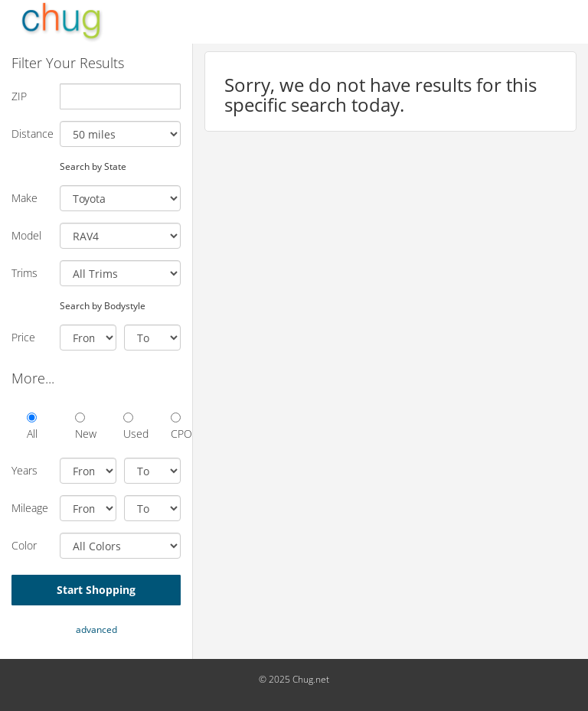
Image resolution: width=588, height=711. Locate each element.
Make (24, 198)
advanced (96, 629)
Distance (30, 134)
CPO (176, 427)
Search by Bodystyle (103, 305)
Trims (24, 273)
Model (26, 235)
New (80, 427)
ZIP (19, 96)
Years (24, 470)
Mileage (30, 508)
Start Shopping (96, 590)
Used (128, 427)
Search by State (93, 166)
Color (24, 545)
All (32, 427)
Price (23, 337)
